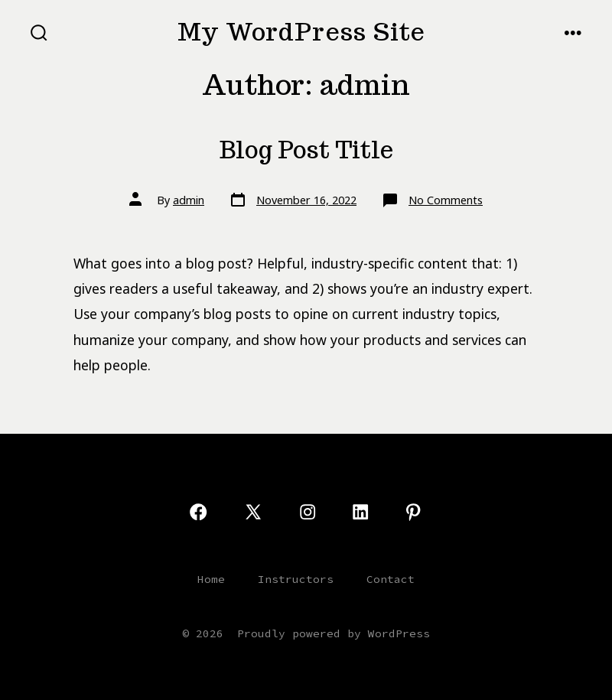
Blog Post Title (306, 150)
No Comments (446, 200)
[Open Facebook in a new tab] (198, 512)
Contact (391, 579)
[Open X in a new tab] (253, 512)
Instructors (296, 579)
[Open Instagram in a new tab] (308, 512)
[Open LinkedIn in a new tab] (360, 512)
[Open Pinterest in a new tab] (413, 512)
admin (189, 200)
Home (211, 579)
